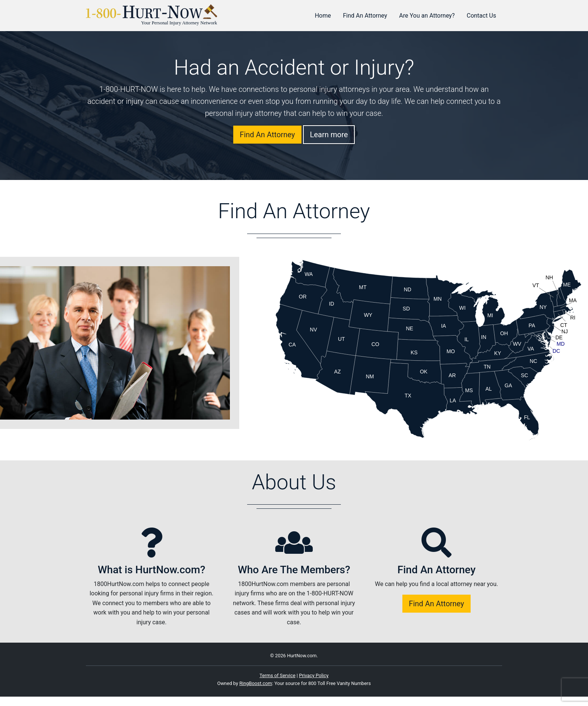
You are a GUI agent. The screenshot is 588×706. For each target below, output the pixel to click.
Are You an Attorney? (427, 16)
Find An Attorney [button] (267, 135)
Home (323, 16)
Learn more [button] (329, 135)
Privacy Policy (314, 675)
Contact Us (481, 16)
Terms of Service (277, 675)
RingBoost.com (256, 683)
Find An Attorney (365, 16)
